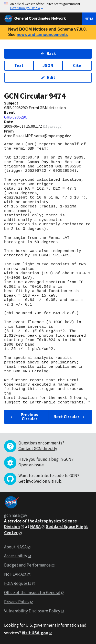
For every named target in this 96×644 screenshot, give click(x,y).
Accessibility (16, 556)
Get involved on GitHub (40, 481)
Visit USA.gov (35, 633)
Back (48, 54)
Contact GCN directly (38, 449)
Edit (48, 77)
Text (19, 65)
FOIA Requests (18, 583)
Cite (77, 65)
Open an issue (31, 465)
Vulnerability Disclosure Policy (32, 611)
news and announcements (42, 35)
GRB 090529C (16, 117)
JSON (48, 65)
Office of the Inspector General (32, 593)
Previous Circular (24, 417)
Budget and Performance (27, 565)
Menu (89, 19)
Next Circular (70, 417)
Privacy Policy (17, 602)
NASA (35, 527)
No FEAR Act (15, 574)
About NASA (15, 547)
